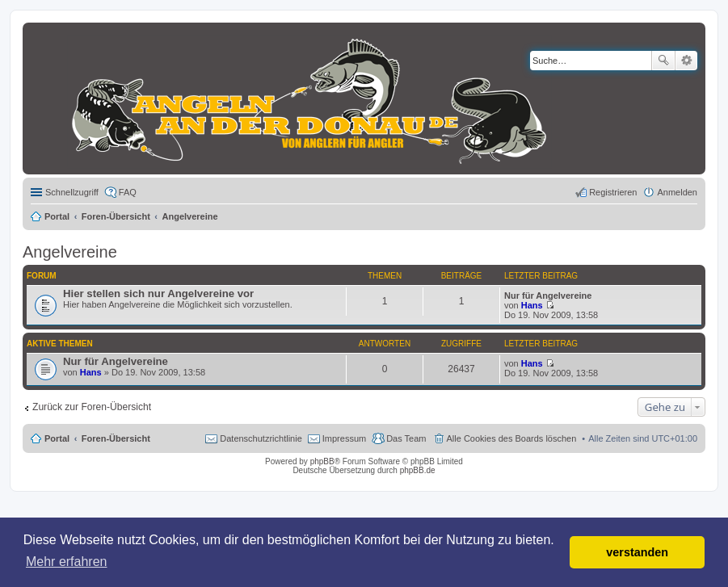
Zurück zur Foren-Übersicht (92, 407)
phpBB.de (418, 470)
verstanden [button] (637, 552)
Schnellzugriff (72, 192)
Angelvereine (70, 252)
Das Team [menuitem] (406, 438)
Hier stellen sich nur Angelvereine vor (158, 293)
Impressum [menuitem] (344, 438)
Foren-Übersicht (116, 438)
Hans (532, 305)
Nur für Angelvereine (548, 296)
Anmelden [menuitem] (677, 192)
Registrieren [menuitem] (613, 192)
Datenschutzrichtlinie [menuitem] (261, 438)
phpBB (322, 461)
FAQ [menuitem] (128, 192)
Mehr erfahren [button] (67, 562)
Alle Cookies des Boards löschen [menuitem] (512, 438)
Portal (57, 216)
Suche (663, 61)
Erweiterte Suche (686, 61)
